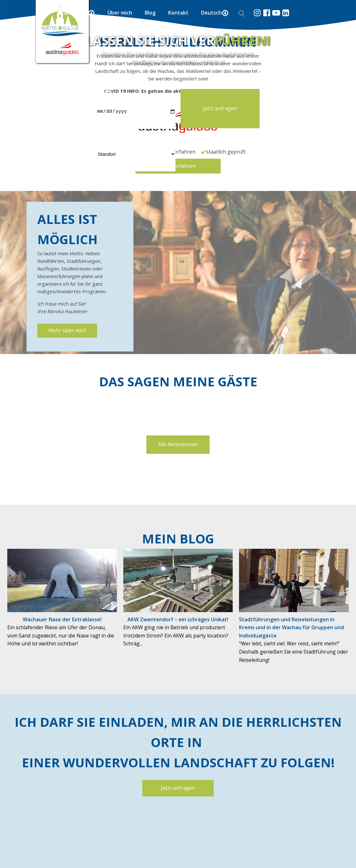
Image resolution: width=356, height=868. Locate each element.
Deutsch (215, 13)
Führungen (78, 13)
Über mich (120, 13)
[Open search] (242, 14)
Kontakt (178, 13)
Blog (150, 13)
